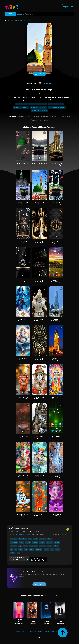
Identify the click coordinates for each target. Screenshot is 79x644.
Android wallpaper (23, 535)
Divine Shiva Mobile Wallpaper (39, 320)
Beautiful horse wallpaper (56, 104)
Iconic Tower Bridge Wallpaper (39, 437)
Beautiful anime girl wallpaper (57, 107)
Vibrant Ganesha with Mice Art (23, 398)
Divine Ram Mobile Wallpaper (39, 515)
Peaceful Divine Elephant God (23, 359)
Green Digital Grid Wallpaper (56, 437)
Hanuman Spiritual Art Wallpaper (23, 515)
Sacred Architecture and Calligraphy (56, 164)
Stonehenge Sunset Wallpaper (56, 281)
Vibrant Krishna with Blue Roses (39, 476)
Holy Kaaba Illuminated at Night (56, 203)
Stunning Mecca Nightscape (23, 203)
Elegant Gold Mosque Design (23, 242)
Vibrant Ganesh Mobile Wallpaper (39, 398)
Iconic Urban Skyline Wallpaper (56, 320)
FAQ (57, 632)
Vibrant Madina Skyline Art (40, 203)
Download (39, 74)
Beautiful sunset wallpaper (38, 107)
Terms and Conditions (36, 632)
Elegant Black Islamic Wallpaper (23, 281)
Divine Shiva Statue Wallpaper (56, 476)
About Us (25, 632)
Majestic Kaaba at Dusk (39, 163)
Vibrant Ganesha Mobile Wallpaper (23, 476)
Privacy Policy (49, 632)
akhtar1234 (45, 84)
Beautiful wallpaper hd (22, 104)
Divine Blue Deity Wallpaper (23, 320)
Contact (18, 632)
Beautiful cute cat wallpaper (40, 111)
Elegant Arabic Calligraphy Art (56, 242)
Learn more (39, 584)
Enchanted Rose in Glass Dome (23, 437)
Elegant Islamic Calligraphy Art (40, 242)
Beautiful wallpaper (27, 21)
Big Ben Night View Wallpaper (56, 359)
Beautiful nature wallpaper (39, 104)
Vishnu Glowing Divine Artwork (56, 398)
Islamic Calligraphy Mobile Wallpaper (23, 164)
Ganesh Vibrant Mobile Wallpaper (56, 515)
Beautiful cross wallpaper (21, 107)
